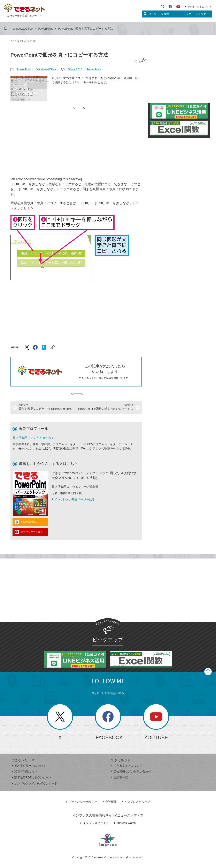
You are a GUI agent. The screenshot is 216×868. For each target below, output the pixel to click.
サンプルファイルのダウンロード (34, 783)
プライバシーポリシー (82, 802)
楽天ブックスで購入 (32, 532)
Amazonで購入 (29, 522)
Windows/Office (23, 29)
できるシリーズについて (29, 766)
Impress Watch (125, 823)
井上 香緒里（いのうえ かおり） (33, 438)
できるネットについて (198, 7)
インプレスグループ (136, 802)
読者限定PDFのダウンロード (32, 777)
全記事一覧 (119, 777)
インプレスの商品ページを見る (73, 499)
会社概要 (110, 802)
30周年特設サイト (25, 771)
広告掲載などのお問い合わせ (131, 771)
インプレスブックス (95, 823)
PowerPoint (45, 29)
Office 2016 (75, 69)
